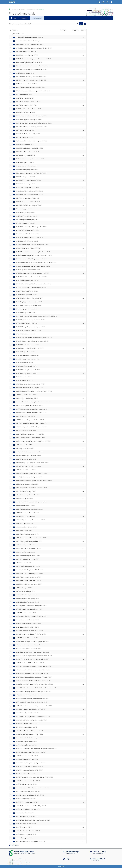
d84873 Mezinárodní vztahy (26, 491)
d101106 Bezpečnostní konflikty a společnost (31, 842)
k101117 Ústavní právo (25, 380)
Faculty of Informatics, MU (29, 854)
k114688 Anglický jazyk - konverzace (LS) (29, 302)
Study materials (21, 9)
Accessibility (96, 861)
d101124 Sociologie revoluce (26, 824)
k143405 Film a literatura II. (26, 223)
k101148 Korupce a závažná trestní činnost (30, 348)
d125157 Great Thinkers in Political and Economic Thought (34, 677)
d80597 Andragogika (24, 588)
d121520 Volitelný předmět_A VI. (27, 713)
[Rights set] (83, 34)
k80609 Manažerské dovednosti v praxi (29, 205)
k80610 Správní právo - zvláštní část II (28, 202)
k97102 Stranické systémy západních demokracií (31, 70)
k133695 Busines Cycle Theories (27, 241)
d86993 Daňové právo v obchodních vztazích (30, 452)
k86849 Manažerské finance (26, 112)
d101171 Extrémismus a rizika (27, 784)
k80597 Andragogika (24, 209)
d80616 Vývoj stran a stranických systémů (30, 573)
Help (67, 859)
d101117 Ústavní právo (25, 838)
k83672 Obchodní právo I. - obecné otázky (30, 148)
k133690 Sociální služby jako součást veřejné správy (32, 245)
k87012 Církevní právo (24, 95)
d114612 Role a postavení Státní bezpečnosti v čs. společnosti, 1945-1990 (38, 749)
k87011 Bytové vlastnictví (25, 98)
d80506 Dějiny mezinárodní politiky (28, 599)
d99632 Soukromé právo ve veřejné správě (30, 388)
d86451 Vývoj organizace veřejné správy (29, 477)
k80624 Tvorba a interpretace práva (28, 187)
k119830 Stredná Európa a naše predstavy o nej (31, 288)
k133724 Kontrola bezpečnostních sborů (29, 238)
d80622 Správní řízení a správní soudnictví (30, 570)
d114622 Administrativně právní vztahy (29, 738)
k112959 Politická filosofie (26, 334)
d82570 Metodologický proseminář (28, 559)
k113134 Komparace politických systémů (30, 330)
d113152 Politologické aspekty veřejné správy (31, 763)
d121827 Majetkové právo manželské (29, 695)
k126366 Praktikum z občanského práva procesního (32, 259)
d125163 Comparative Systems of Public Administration (34, 666)
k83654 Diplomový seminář (26, 155)
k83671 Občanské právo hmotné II (28, 152)
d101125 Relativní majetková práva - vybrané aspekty (33, 820)
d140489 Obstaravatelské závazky (28, 620)
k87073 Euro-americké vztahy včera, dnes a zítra (31, 77)
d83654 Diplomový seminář (26, 516)
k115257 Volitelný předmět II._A (27, 291)
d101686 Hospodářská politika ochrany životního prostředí (34, 777)
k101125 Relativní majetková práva (28, 370)
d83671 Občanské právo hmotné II (28, 513)
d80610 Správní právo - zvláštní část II (28, 581)
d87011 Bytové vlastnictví (25, 448)
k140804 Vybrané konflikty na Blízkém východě (31, 227)
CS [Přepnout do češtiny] (107, 2)
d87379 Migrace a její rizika (25, 416)
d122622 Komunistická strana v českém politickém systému (35, 684)
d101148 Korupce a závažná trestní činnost (30, 795)
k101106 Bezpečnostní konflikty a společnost (31, 384)
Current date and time (98, 854)
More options (14, 845)
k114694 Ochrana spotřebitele (27, 295)
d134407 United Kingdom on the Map (29, 624)
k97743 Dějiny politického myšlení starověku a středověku (34, 48)
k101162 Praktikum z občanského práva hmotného (32, 341)
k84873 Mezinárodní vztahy (26, 130)
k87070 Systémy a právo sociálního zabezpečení (31, 80)
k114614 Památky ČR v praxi (26, 313)
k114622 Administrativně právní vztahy (29, 305)
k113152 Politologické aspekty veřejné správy (31, 327)
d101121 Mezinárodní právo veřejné (28, 831)
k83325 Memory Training (25, 162)
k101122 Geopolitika (24, 377)
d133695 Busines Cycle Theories (27, 638)
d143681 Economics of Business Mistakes (30, 609)
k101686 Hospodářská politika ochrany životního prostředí (34, 338)
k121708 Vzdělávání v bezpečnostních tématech (31, 277)
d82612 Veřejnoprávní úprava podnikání (29, 541)
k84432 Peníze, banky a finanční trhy (28, 134)
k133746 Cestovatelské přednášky (28, 234)
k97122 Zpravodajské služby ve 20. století (29, 62)
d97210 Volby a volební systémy (27, 398)
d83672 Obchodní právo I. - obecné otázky (30, 509)
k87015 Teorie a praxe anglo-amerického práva (31, 87)
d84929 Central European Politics (27, 484)
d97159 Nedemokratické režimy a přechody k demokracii (34, 402)
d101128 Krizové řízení (25, 813)
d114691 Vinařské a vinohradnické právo (30, 731)
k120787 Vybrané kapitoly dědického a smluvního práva (34, 284)
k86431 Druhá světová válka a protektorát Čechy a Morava (34, 123)
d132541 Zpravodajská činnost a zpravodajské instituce (33, 652)
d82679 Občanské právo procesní (27, 534)
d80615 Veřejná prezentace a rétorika (28, 577)
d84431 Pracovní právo (25, 498)
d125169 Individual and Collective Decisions (30, 663)
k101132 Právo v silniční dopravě (27, 355)
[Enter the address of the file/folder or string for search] (44, 24)
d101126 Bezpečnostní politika (27, 817)
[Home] (99, 2)
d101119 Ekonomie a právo (26, 834)
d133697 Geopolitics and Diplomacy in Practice (31, 634)
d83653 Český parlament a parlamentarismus (30, 520)
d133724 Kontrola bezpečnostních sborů (30, 631)
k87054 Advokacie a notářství (26, 84)
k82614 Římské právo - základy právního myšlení (31, 173)
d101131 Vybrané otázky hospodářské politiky (31, 806)
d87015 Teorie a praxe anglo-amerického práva (31, 438)
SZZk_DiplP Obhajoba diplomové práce (30, 37)
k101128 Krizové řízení (25, 363)
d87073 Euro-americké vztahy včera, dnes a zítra (31, 423)
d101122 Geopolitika (24, 827)
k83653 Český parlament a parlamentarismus (30, 159)
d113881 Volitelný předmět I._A (27, 759)
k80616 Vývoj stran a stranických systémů (30, 195)
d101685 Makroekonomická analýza (28, 781)
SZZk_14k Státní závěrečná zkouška (28, 41)
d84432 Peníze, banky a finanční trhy (28, 495)
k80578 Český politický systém (26, 216)
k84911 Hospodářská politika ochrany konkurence (32, 127)
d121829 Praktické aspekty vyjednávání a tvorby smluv (33, 691)
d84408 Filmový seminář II (25, 506)
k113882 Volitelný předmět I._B (27, 323)
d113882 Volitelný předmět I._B (27, 756)
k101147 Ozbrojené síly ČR (26, 352)
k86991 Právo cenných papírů (26, 105)
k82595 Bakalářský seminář (26, 177)
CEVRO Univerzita (32, 9)
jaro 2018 (41, 9)
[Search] (103, 2)
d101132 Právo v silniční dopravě (27, 802)
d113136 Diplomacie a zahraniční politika (30, 766)
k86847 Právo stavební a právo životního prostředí (32, 116)
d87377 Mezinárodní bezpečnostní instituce (30, 420)
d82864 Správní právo (24, 531)
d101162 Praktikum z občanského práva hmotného (32, 788)
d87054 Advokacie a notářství (26, 431)
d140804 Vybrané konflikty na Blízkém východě (31, 616)
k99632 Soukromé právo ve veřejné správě (30, 44)
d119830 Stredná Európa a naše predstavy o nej (31, 720)
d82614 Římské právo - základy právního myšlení (31, 538)
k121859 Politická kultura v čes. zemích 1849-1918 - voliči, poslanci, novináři (39, 263)
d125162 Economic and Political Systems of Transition (33, 670)
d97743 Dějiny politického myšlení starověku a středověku (34, 391)
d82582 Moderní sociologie (26, 552)
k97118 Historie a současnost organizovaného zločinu (33, 66)
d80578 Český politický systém (27, 595)
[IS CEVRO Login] (111, 2)
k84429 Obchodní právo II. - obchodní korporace (31, 141)
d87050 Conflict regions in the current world (30, 434)
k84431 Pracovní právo (24, 137)
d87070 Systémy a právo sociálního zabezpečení (31, 427)
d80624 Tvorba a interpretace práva (28, 566)
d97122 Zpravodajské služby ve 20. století (29, 405)
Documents (24, 18)
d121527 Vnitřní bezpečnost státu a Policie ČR (31, 709)
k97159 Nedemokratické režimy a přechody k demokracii (34, 59)
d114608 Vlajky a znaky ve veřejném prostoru (31, 752)
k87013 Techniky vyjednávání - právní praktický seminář (33, 91)
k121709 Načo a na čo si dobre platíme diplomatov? (32, 273)
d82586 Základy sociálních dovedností (29, 548)
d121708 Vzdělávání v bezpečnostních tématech (32, 702)
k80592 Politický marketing (26, 212)
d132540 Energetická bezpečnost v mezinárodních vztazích (34, 656)
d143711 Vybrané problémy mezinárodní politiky (32, 606)
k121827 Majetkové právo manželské (29, 270)
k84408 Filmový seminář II (25, 145)
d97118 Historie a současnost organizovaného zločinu (33, 409)
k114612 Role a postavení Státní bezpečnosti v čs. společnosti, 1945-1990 (38, 316)
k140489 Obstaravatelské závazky (28, 230)
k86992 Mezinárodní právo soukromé (28, 102)
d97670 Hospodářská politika (26, 395)
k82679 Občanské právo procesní (27, 170)
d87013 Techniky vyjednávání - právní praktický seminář (33, 441)
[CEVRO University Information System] (12, 2)
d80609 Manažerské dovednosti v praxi (29, 584)
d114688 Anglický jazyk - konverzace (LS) (29, 734)
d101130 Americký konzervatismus (28, 809)
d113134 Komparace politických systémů (30, 770)
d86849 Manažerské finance (26, 470)
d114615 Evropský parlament (27, 741)
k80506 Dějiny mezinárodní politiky (28, 220)
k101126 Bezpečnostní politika (27, 366)
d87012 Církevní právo (24, 445)
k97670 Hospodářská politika (26, 52)
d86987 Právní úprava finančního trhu (29, 466)
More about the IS (99, 859)
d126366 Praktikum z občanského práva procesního (33, 659)
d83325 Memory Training (25, 523)
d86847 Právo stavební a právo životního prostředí (32, 473)
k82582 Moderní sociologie (26, 184)
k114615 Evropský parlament (26, 309)
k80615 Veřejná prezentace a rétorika (28, 198)
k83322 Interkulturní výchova (26, 166)
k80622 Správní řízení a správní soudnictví (30, 191)
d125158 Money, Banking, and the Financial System (32, 674)
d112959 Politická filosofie (26, 774)
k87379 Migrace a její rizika (25, 73)
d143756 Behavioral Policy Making (28, 602)
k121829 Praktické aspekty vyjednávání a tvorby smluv (33, 266)
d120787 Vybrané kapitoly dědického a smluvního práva (34, 716)
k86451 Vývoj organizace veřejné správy (29, 120)
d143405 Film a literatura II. (26, 613)
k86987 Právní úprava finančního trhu (28, 109)
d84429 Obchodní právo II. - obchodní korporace (31, 502)
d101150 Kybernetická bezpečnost (28, 792)
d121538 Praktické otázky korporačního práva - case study (34, 706)
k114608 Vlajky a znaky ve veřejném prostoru (31, 320)
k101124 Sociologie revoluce (26, 373)
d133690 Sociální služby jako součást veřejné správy (33, 641)
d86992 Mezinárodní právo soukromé (28, 456)
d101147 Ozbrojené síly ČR (26, 799)
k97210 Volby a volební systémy (27, 55)
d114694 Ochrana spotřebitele (27, 727)
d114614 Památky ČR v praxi (26, 745)
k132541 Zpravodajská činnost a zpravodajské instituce (33, 252)
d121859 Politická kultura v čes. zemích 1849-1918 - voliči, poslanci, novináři (39, 688)
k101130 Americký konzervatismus (28, 359)
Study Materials (37, 18)
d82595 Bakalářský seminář (26, 545)
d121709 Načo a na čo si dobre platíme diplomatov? (33, 699)
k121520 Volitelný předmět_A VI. (27, 280)
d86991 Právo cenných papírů (26, 459)
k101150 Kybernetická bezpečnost (28, 345)
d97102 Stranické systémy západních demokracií (31, 413)
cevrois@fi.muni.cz (70, 854)
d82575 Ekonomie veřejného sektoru (28, 556)
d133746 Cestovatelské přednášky (28, 627)
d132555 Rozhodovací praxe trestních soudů (31, 645)
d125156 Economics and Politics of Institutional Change (33, 681)
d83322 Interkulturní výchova (26, 527)
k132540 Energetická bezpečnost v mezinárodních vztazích (34, 255)
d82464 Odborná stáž (24, 563)
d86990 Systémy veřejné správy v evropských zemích (33, 463)
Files (13, 9)
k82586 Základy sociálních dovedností (28, 180)
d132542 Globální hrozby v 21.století (28, 649)
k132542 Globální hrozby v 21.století (28, 248)
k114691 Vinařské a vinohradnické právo (29, 298)
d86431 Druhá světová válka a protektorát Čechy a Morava (34, 481)
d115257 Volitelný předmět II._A (27, 724)
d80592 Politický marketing (26, 591)
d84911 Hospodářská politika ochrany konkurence (32, 488)
